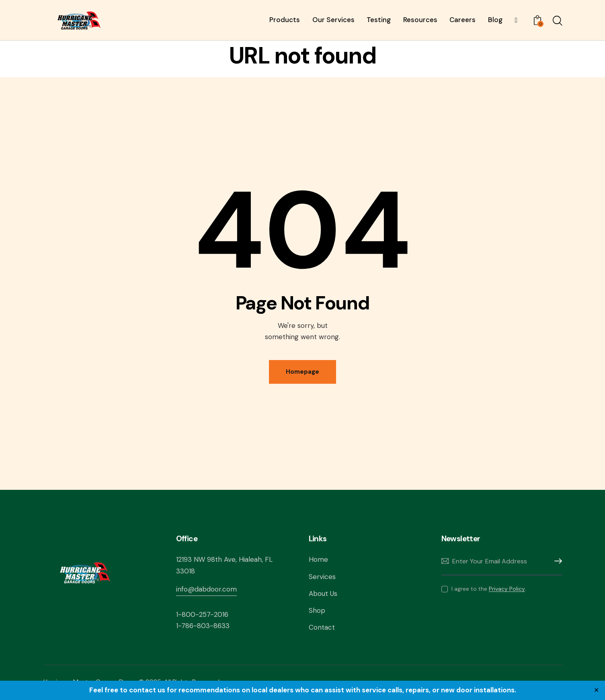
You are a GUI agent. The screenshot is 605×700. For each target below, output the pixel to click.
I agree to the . (489, 589)
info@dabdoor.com (206, 589)
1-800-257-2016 (202, 614)
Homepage (302, 372)
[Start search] (557, 21)
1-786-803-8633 (203, 626)
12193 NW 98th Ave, (207, 559)
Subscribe (556, 561)
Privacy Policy (507, 589)
